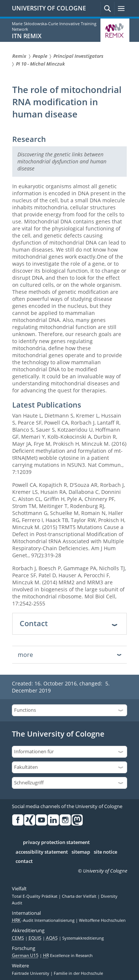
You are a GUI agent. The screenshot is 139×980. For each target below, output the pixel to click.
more (25, 655)
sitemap (81, 852)
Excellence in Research (68, 956)
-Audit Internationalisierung (44, 920)
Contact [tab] (34, 623)
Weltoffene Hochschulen (102, 920)
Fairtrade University (31, 973)
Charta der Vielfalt (80, 896)
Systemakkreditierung (83, 938)
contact (24, 861)
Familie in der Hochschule (78, 973)
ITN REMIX (27, 36)
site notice (105, 852)
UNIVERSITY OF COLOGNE (49, 8)
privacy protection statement (56, 843)
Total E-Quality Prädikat (35, 896)
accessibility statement (42, 852)
